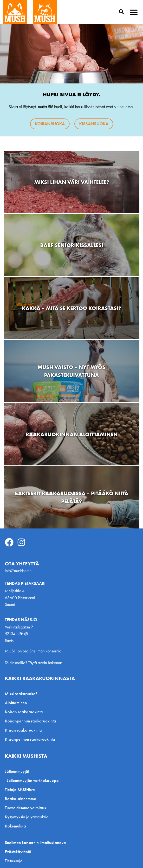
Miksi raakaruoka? (21, 694)
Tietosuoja (14, 861)
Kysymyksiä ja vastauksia (27, 817)
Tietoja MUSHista (20, 789)
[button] (134, 12)
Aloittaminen (16, 703)
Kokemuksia (15, 826)
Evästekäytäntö (18, 852)
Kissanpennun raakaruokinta (30, 739)
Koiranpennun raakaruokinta (30, 721)
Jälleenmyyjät (18, 771)
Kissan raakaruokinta (23, 730)
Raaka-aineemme (20, 799)
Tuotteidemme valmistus (25, 808)
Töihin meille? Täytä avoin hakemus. (34, 663)
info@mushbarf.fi (18, 571)
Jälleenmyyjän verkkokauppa (33, 780)
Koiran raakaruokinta (24, 712)
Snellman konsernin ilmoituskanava (35, 843)
